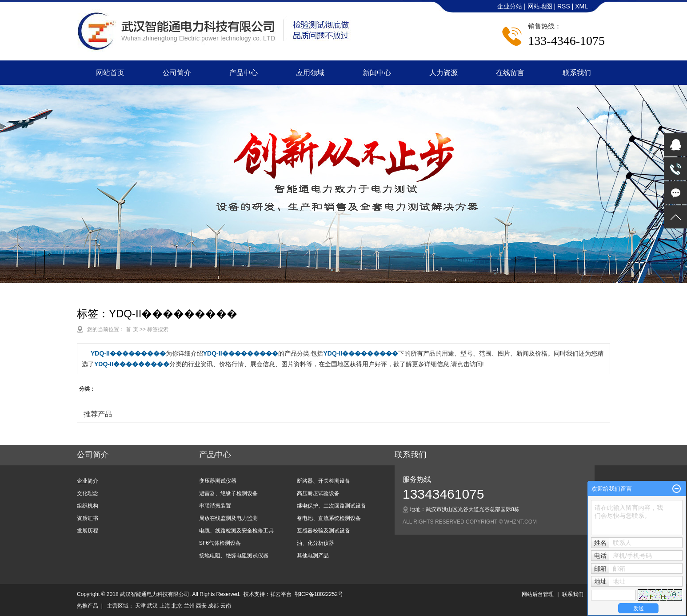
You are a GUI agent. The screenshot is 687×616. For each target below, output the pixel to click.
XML (581, 6)
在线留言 (510, 73)
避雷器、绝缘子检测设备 (228, 493)
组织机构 (88, 506)
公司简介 (177, 73)
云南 (226, 606)
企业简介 (88, 481)
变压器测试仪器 (218, 481)
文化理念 (88, 493)
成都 (213, 606)
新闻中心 (377, 73)
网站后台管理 (538, 594)
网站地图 (541, 6)
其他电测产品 (313, 556)
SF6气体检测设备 (220, 543)
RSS (564, 6)
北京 (177, 606)
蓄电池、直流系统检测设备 (329, 518)
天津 (140, 606)
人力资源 (443, 73)
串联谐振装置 (215, 506)
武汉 (152, 606)
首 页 (132, 329)
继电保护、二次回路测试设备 (332, 506)
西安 (201, 606)
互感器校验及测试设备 (324, 531)
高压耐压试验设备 (318, 493)
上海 (165, 606)
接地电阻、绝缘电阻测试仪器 (234, 556)
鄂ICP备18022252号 (319, 594)
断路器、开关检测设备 (324, 481)
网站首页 (110, 73)
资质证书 (88, 518)
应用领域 (310, 73)
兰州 (189, 606)
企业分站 (510, 6)
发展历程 (88, 531)
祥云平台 (281, 594)
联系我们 (577, 73)
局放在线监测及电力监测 (228, 518)
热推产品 (88, 606)
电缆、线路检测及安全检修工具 (236, 531)
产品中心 (244, 73)
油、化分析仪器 (316, 543)
